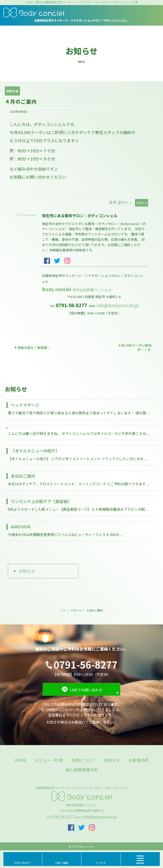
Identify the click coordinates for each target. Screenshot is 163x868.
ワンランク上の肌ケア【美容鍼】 (41, 501)
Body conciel (77, 289)
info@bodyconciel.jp (118, 305)
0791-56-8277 (63, 817)
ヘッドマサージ (25, 405)
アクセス (101, 863)
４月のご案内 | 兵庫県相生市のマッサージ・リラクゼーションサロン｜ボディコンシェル (80, 2)
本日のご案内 (23, 476)
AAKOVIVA (21, 527)
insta (67, 261)
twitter (57, 261)
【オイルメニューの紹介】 (35, 451)
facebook (47, 261)
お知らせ (27, 571)
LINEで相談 (62, 863)
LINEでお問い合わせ (86, 690)
